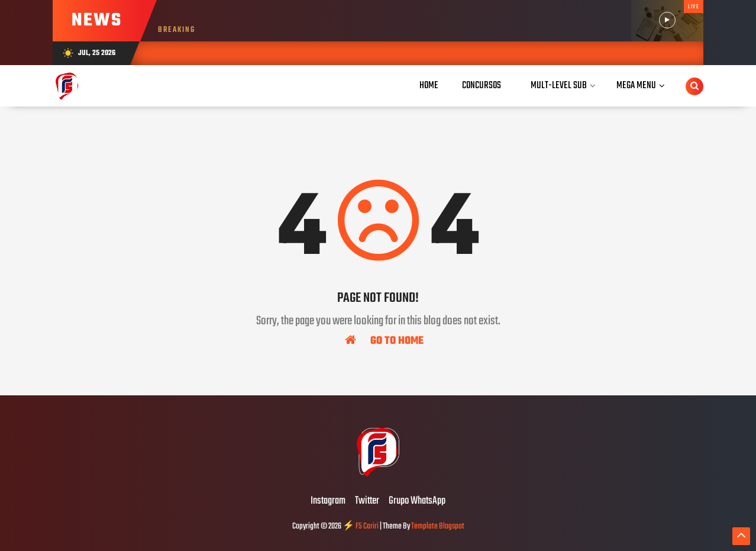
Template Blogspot (438, 526)
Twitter (367, 501)
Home (429, 86)
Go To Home (384, 340)
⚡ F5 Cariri (361, 526)
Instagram (328, 501)
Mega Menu (636, 86)
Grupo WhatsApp (417, 501)
